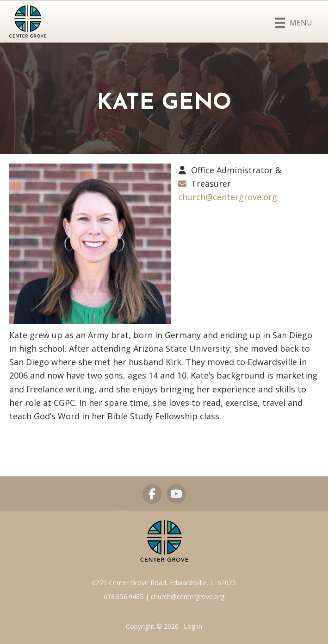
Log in (193, 626)
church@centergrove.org (228, 197)
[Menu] (294, 21)
